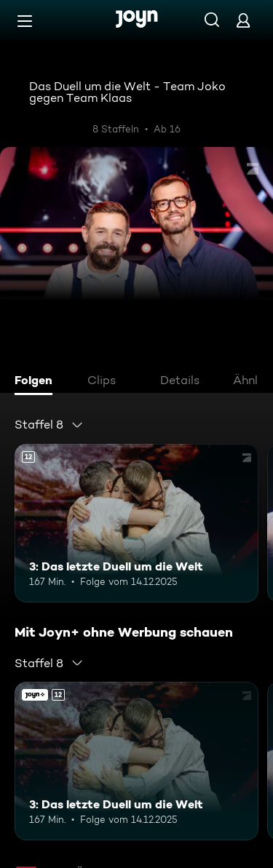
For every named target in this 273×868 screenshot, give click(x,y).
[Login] (243, 20)
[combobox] (49, 425)
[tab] (37, 382)
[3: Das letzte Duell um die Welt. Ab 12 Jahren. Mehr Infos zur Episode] (136, 523)
